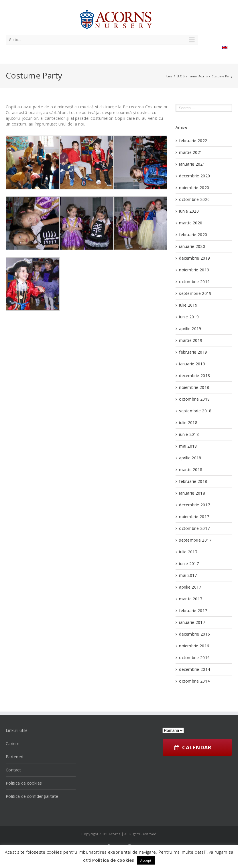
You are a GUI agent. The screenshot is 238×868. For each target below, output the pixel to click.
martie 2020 (191, 223)
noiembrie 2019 (194, 270)
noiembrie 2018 (194, 387)
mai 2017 (188, 575)
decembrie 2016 (194, 634)
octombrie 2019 (194, 282)
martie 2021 (191, 152)
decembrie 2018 (194, 376)
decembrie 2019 (194, 258)
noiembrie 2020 (194, 188)
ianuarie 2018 (192, 493)
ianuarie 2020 (192, 246)
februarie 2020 (193, 235)
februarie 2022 (193, 141)
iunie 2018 (189, 434)
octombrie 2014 (194, 681)
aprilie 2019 (190, 329)
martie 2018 (191, 470)
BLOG (181, 76)
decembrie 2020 (194, 176)
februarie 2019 (193, 352)
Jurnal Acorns (198, 76)
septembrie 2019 (195, 293)
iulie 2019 (188, 305)
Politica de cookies (24, 783)
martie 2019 (191, 340)
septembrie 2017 (195, 540)
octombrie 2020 (194, 199)
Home (168, 76)
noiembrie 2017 (194, 517)
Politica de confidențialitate (32, 796)
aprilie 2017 (190, 587)
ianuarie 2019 (192, 364)
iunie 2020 (189, 211)
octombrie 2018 (194, 399)
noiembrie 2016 (194, 646)
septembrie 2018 (195, 411)
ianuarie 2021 (192, 164)
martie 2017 (191, 599)
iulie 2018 (188, 423)
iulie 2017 (188, 552)
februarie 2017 (193, 611)
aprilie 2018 (190, 458)
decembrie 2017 (194, 505)
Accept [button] (146, 860)
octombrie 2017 (194, 528)
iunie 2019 (189, 317)
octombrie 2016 (194, 658)
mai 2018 (188, 446)
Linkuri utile (17, 730)
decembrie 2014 (194, 669)
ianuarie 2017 (192, 622)
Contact (13, 770)
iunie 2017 (189, 564)
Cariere (13, 743)
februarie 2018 (193, 481)
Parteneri (15, 757)
